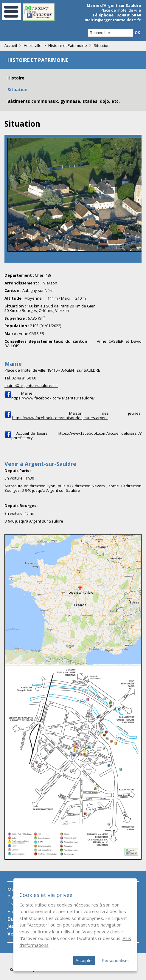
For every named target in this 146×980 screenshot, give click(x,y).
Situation (17, 89)
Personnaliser (115, 960)
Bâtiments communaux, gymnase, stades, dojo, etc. (64, 101)
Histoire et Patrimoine (68, 45)
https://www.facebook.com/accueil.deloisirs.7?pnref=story (77, 436)
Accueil (11, 45)
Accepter (84, 960)
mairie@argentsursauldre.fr (113, 20)
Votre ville (33, 45)
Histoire (16, 78)
